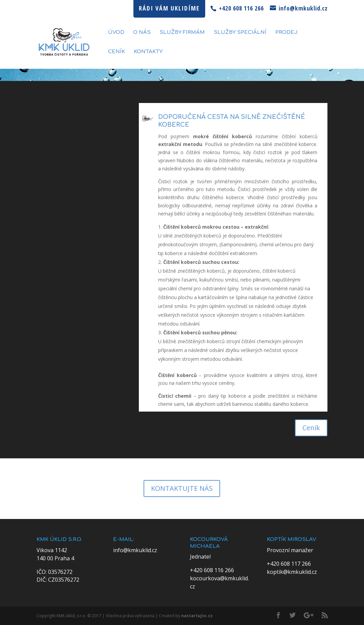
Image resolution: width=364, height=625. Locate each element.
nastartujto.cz (197, 616)
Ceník (116, 52)
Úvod (116, 33)
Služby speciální (240, 33)
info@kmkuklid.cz (135, 550)
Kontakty (148, 52)
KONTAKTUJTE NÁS (182, 488)
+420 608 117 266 (289, 564)
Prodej (286, 33)
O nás (142, 33)
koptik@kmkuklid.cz (292, 572)
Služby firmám (182, 33)
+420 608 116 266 (212, 570)
